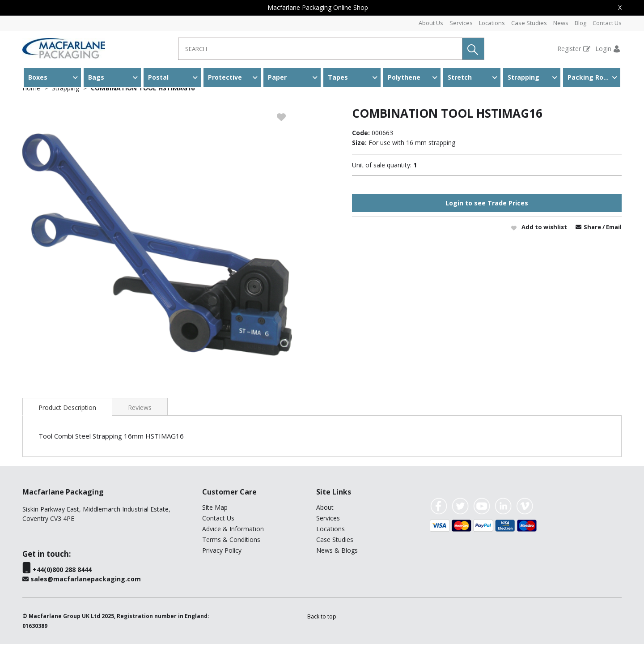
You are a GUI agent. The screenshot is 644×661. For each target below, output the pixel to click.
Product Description (67, 424)
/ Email (612, 244)
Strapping (523, 77)
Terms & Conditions (231, 557)
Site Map (215, 524)
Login (603, 49)
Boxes (38, 77)
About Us (431, 23)
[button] (473, 49)
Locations (492, 23)
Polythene (404, 77)
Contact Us (607, 23)
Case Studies (529, 23)
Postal (158, 77)
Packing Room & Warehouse (594, 77)
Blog (580, 23)
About (325, 524)
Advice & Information (233, 546)
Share (593, 244)
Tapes (338, 77)
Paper (277, 77)
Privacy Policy (222, 567)
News (561, 23)
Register (569, 49)
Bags (96, 77)
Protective (225, 77)
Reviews (140, 424)
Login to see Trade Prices (487, 220)
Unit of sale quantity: (382, 182)
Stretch (460, 77)
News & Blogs (337, 567)
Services (461, 23)
